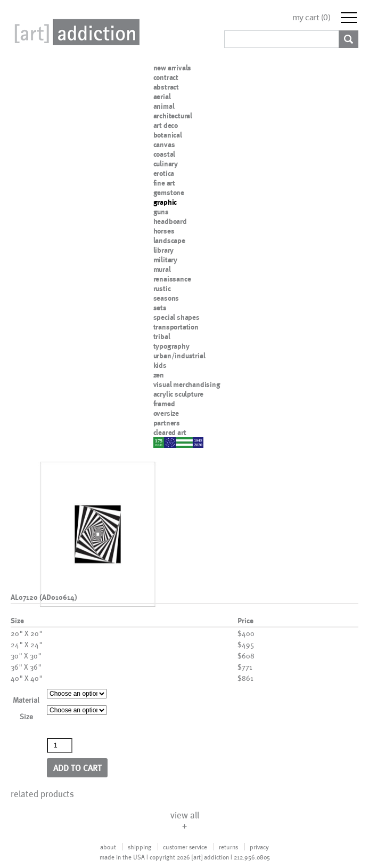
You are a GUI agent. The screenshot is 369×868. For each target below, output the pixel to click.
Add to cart (77, 767)
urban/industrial (179, 356)
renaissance (172, 279)
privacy (259, 847)
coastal (165, 154)
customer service (185, 847)
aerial (162, 97)
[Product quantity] (60, 745)
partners (167, 423)
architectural (173, 116)
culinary (166, 164)
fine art (164, 183)
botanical (168, 135)
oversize (166, 413)
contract (166, 77)
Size (26, 716)
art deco (166, 125)
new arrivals (173, 68)
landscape (169, 240)
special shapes (177, 317)
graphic (165, 202)
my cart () (311, 17)
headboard (170, 221)
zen (159, 375)
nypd (161, 442)
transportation (176, 327)
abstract (166, 87)
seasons (166, 298)
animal (164, 106)
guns (161, 212)
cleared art (170, 432)
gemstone (169, 192)
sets (160, 308)
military (165, 260)
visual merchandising (187, 384)
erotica (164, 173)
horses (164, 231)
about (108, 847)
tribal (162, 336)
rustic (162, 288)
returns (228, 847)
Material (26, 700)
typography (171, 346)
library (164, 250)
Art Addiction (75, 32)
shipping (140, 847)
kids (160, 365)
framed (164, 404)
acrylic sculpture (179, 394)
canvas (164, 144)
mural (162, 269)
